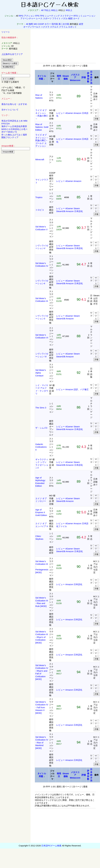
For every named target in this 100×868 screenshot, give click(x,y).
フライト (56, 18)
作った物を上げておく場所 (14, 135)
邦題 (41, 79)
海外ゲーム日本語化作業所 (14, 126)
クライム (63, 27)
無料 (31, 24)
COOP (41, 24)
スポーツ (47, 18)
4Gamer (69, 113)
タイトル (42, 76)
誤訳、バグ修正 (81, 389)
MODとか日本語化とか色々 (15, 129)
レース (39, 18)
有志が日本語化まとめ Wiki (14, 121)
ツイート (6, 32)
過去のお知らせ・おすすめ (14, 104)
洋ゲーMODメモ (9, 132)
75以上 (47, 10)
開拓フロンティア (10, 137)
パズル (64, 18)
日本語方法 (91, 77)
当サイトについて (10, 110)
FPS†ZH (6, 124)
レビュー (61, 113)
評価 (84, 77)
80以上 (55, 10)
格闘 (70, 18)
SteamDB (61, 211)
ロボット (72, 27)
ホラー (48, 24)
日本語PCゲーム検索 (51, 846)
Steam (77, 208)
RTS (76, 16)
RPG (21, 16)
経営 (81, 24)
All (42, 10)
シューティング (52, 16)
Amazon (77, 113)
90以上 (69, 10)
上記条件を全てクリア (12, 54)
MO (36, 24)
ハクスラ (45, 27)
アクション (29, 16)
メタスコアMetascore (75, 77)
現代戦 (55, 24)
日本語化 (79, 211)
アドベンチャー (28, 18)
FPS (37, 16)
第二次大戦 (64, 24)
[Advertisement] (15, 199)
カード (76, 18)
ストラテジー (67, 16)
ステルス (54, 27)
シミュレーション (87, 16)
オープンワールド (32, 27)
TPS (42, 16)
